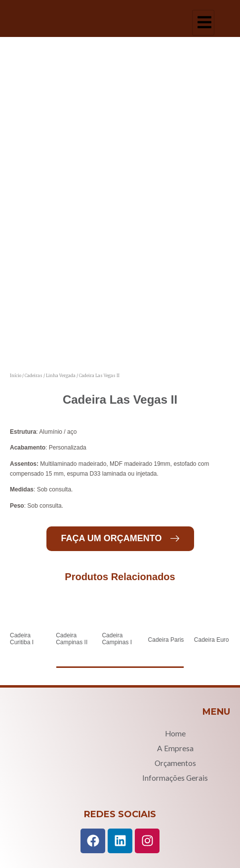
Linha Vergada (61, 376)
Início (16, 376)
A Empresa (175, 748)
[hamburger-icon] (203, 23)
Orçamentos (175, 763)
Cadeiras (34, 376)
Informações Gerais (175, 778)
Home (175, 733)
